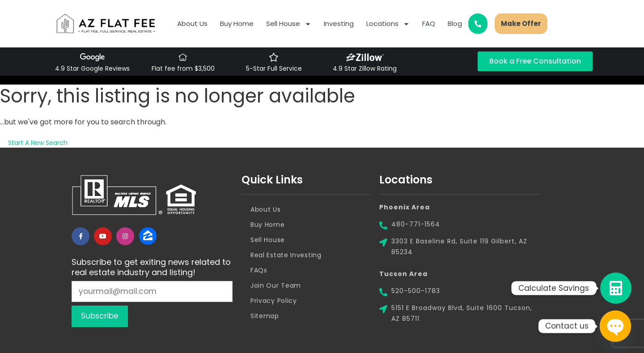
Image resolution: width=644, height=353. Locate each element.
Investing (339, 23)
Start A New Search (38, 143)
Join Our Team (276, 285)
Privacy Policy (274, 301)
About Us (192, 23)
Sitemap (265, 316)
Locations (388, 24)
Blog (455, 23)
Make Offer (521, 23)
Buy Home (237, 23)
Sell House (289, 24)
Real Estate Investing (286, 255)
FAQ (429, 23)
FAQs (259, 270)
